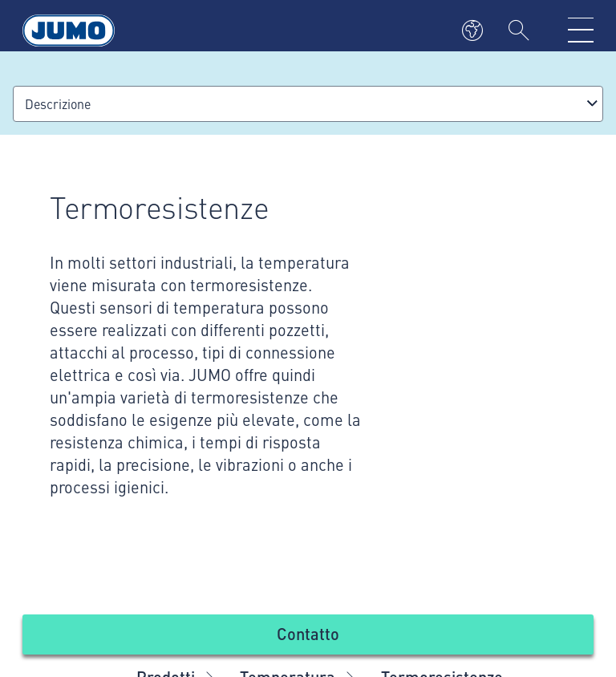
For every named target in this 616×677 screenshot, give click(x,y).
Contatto (308, 633)
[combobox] (308, 104)
